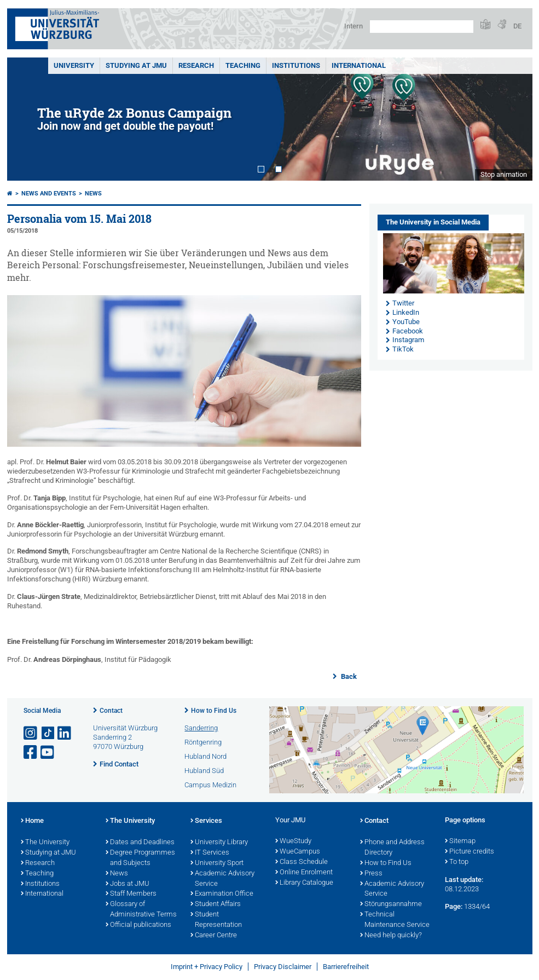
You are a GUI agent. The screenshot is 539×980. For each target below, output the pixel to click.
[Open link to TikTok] (48, 733)
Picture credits (470, 852)
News (93, 194)
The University (45, 843)
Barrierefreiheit (346, 967)
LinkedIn (406, 312)
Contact (111, 711)
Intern (353, 26)
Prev (26, 119)
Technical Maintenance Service (395, 920)
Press (371, 874)
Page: (454, 906)
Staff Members (131, 894)
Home (32, 821)
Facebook (408, 331)
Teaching (243, 65)
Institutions (40, 884)
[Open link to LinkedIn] (65, 733)
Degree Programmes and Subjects (140, 858)
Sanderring (201, 728)
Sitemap (460, 841)
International (359, 65)
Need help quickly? (391, 936)
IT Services (210, 853)
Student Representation (216, 920)
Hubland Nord (205, 756)
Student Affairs (216, 904)
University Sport (217, 863)
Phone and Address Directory (392, 848)
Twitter (403, 303)
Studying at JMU (48, 853)
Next (513, 119)
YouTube (406, 322)
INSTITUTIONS (296, 65)
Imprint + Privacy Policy (207, 967)
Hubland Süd (204, 771)
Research (38, 863)
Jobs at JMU (127, 884)
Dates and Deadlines (140, 843)
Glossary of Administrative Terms (141, 910)
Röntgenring (203, 742)
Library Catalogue (304, 883)
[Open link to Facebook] (31, 753)
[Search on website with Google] (422, 27)
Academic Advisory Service (222, 879)
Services (206, 821)
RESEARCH (196, 65)
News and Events (49, 194)
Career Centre (214, 936)
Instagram (408, 340)
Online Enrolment (304, 873)
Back (348, 676)
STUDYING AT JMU (136, 65)
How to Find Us (214, 711)
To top (457, 862)
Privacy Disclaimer (283, 967)
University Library (219, 843)
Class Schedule (302, 862)
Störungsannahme (391, 904)
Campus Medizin (210, 785)
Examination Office (222, 894)
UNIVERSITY (74, 65)
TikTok (403, 349)
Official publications (138, 925)
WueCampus (298, 852)
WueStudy (293, 841)
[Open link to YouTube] (48, 753)
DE (517, 26)
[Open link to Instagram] (31, 733)
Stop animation (504, 174)
